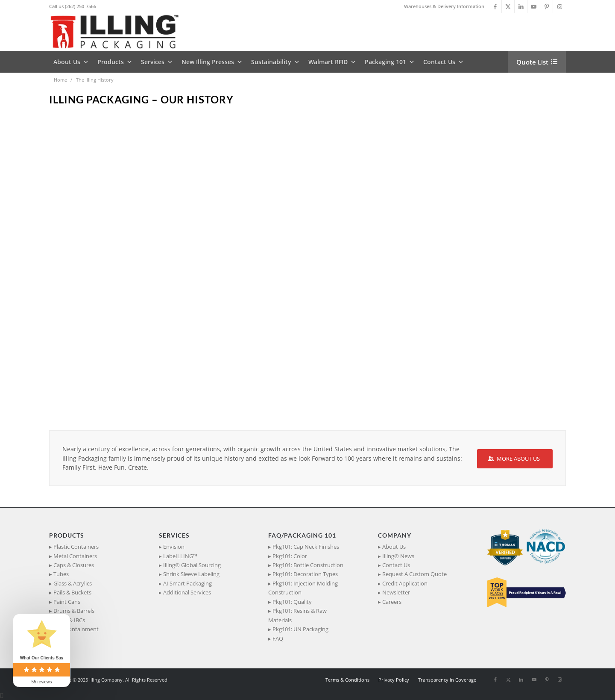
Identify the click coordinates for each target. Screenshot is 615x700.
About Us (71, 62)
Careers (392, 602)
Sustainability (275, 62)
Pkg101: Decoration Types (305, 574)
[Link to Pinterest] (546, 6)
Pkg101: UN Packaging (300, 629)
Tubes (61, 574)
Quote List (532, 62)
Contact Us (444, 62)
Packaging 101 (390, 62)
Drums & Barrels (74, 611)
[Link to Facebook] (495, 6)
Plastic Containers (76, 547)
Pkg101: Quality (292, 602)
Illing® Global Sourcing (192, 565)
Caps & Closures (74, 565)
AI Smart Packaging (187, 583)
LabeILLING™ (180, 556)
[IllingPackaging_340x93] (118, 32)
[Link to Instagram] (559, 6)
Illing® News (398, 556)
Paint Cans (67, 602)
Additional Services (187, 592)
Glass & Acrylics (73, 583)
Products (115, 62)
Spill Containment (76, 629)
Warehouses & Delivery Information (444, 6)
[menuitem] (442, 6)
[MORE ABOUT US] (515, 459)
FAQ (278, 638)
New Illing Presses (212, 62)
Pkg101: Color (290, 556)
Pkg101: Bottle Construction (308, 565)
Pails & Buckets (72, 592)
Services (157, 62)
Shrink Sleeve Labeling (191, 574)
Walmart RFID (332, 62)
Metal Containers (75, 556)
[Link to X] (508, 6)
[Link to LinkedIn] (521, 6)
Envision (174, 547)
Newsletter (396, 592)
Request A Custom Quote (414, 574)
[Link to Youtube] (534, 6)
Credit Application (405, 583)
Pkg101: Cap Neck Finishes (306, 547)
